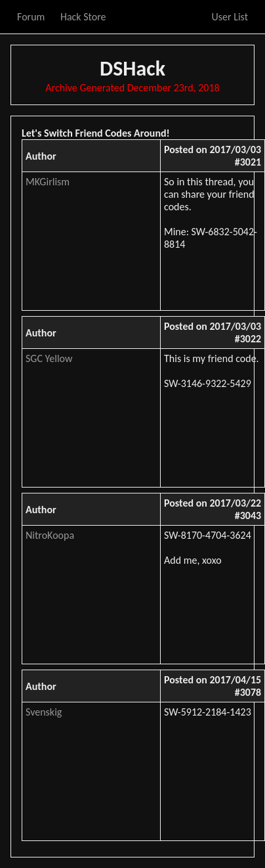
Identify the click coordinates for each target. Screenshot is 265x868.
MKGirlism (48, 182)
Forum (31, 17)
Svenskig (44, 712)
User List (230, 17)
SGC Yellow (49, 358)
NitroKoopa (50, 535)
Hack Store (83, 17)
